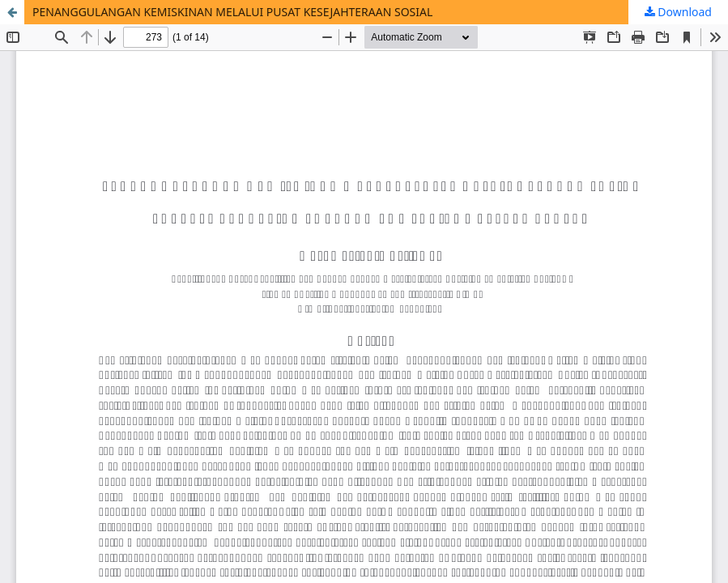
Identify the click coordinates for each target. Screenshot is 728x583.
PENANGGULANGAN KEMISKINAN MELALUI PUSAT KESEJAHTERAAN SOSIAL (232, 12)
